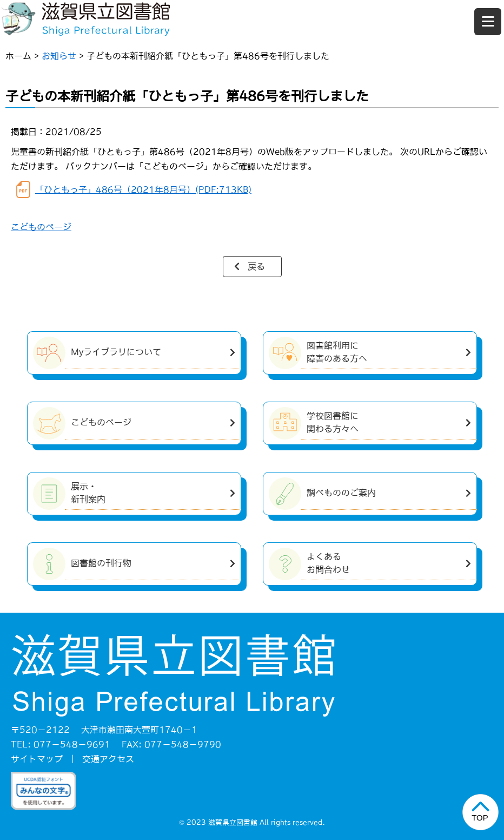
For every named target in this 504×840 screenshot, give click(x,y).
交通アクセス (108, 759)
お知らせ (59, 56)
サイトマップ (37, 759)
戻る (256, 266)
